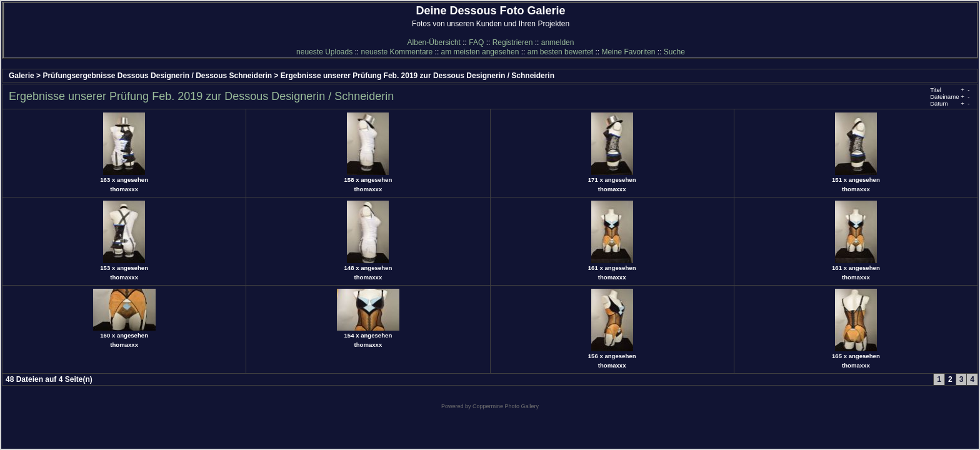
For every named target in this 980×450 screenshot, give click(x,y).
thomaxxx (124, 189)
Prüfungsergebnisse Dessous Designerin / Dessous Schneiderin (157, 76)
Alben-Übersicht (434, 42)
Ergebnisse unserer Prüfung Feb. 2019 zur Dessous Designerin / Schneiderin (417, 76)
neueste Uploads (324, 52)
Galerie (22, 76)
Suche (674, 52)
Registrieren (513, 42)
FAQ (476, 42)
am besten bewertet (560, 52)
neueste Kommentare (397, 52)
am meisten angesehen (480, 52)
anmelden (558, 42)
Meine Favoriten (628, 52)
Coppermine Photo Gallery (506, 406)
